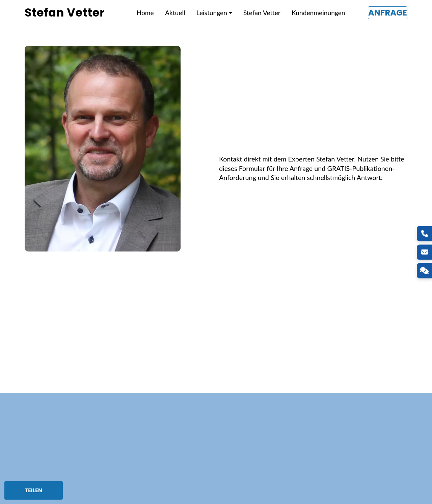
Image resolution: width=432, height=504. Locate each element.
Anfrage (388, 13)
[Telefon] (424, 233)
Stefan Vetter (262, 13)
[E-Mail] (424, 252)
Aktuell (175, 13)
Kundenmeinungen (318, 13)
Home (145, 13)
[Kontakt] (424, 271)
